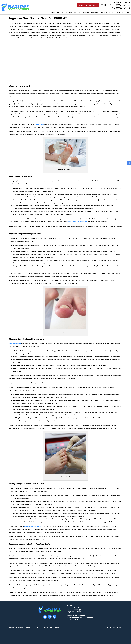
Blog (111, 12)
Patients (95, 12)
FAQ (128, 12)
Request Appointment (88, 5)
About (59, 12)
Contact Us (120, 12)
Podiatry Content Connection (51, 627)
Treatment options (72, 12)
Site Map (106, 627)
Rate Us (104, 12)
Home (53, 12)
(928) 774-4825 (123, 2)
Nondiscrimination (116, 627)
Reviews (86, 12)
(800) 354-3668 (123, 5)
